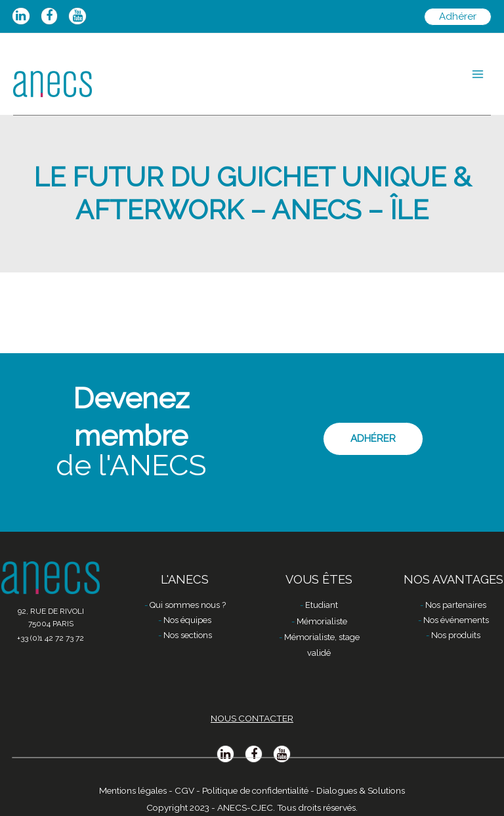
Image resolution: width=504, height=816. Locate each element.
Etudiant (322, 605)
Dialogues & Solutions (361, 790)
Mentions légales (133, 790)
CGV (184, 790)
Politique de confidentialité (255, 790)
